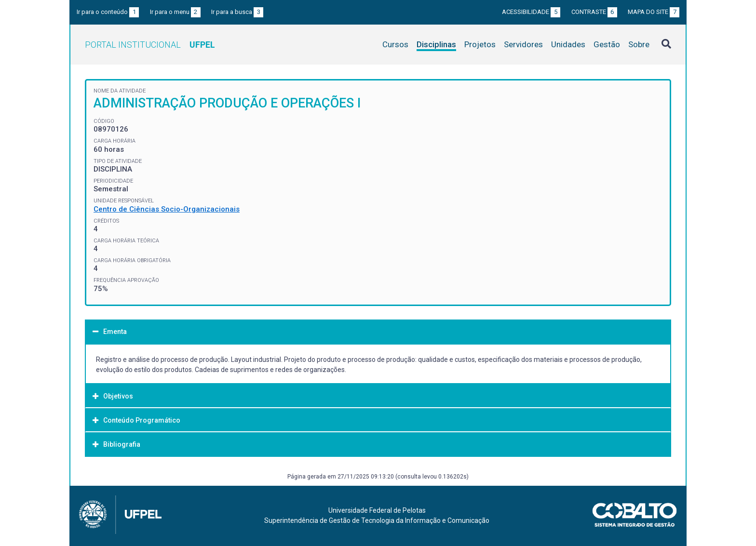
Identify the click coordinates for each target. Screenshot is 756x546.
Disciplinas (436, 44)
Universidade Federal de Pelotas (377, 510)
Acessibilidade (531, 12)
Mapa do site (654, 12)
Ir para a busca (237, 12)
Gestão (607, 44)
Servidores (523, 44)
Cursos (395, 44)
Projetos (480, 44)
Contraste (594, 12)
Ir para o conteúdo (108, 12)
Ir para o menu (175, 12)
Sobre (639, 44)
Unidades (568, 44)
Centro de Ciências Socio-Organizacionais (167, 209)
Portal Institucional (150, 45)
